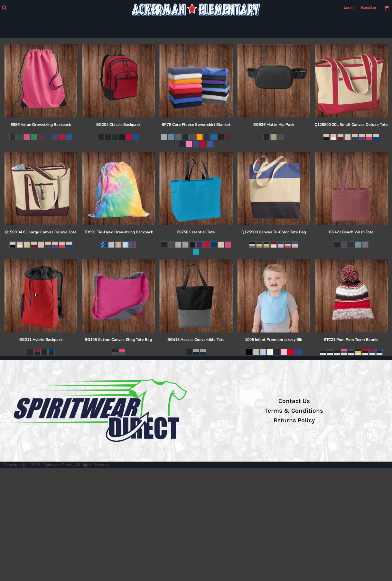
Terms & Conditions (294, 411)
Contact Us (294, 401)
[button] (4, 8)
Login (349, 7)
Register (369, 7)
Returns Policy (294, 420)
